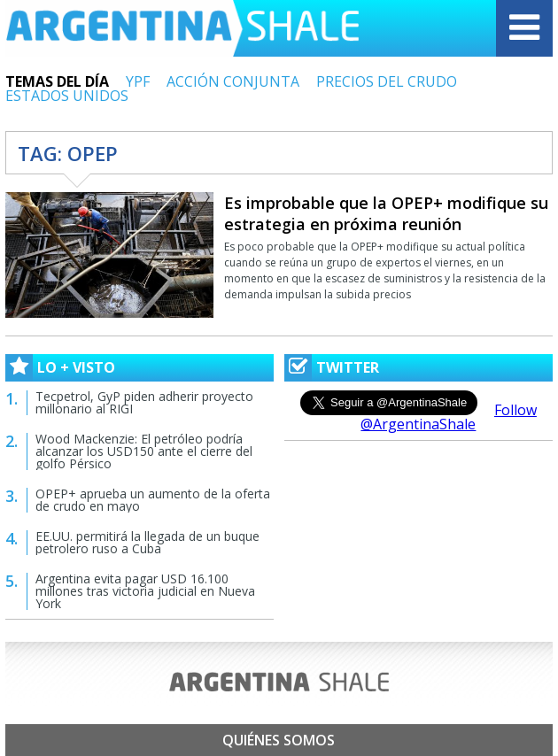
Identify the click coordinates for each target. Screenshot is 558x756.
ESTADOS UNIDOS (67, 96)
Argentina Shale (182, 28)
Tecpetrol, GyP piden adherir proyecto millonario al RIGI (144, 402)
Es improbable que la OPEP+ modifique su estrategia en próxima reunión (386, 213)
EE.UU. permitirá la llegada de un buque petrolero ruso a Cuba (147, 542)
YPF (138, 81)
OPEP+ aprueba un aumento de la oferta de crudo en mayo (153, 500)
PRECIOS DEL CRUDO (387, 81)
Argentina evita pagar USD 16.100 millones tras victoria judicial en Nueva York (145, 591)
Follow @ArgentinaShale (449, 417)
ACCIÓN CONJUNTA (233, 81)
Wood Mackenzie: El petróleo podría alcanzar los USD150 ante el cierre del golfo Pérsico (144, 451)
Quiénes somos (279, 740)
